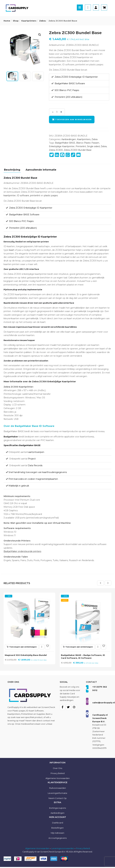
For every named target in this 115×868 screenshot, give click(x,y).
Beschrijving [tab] (12, 170)
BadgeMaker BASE (65, 143)
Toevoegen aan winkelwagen (74, 120)
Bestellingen (57, 829)
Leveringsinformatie (57, 794)
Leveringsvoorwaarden (63, 850)
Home (7, 21)
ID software (23, 195)
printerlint (35, 195)
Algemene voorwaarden (58, 779)
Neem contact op (58, 799)
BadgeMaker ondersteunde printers (22, 551)
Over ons (57, 769)
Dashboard (58, 824)
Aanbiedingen (69, 139)
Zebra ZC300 (56, 150)
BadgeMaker (11, 437)
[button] (40, 35)
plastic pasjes (51, 195)
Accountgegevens (58, 839)
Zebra (42, 21)
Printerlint (81, 146)
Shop (16, 21)
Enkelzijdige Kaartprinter (62, 146)
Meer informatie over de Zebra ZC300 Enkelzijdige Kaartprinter (40, 382)
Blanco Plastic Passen (88, 143)
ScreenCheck (48, 708)
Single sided (93, 146)
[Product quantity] (57, 112)
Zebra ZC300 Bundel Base (78, 150)
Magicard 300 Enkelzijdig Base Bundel (27, 654)
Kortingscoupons (58, 809)
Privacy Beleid (58, 774)
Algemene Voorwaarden (37, 850)
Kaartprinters (29, 21)
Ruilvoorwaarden (58, 789)
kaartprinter (10, 195)
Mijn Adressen (57, 834)
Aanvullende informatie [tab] (41, 170)
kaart (12, 250)
